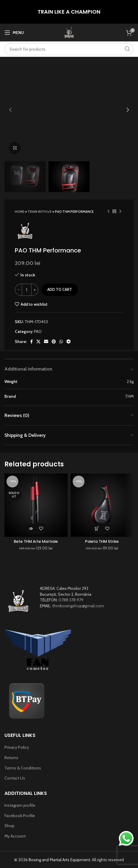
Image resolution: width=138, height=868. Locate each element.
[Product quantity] (27, 290)
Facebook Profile (20, 816)
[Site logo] (69, 32)
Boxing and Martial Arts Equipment (59, 860)
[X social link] (38, 342)
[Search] (69, 49)
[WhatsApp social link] (61, 342)
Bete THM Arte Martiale (36, 541)
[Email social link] (46, 342)
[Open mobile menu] (14, 33)
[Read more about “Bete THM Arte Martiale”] (31, 529)
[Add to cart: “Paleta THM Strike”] (97, 529)
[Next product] (120, 211)
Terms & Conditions (23, 768)
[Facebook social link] (31, 342)
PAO (38, 331)
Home (20, 212)
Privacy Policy (17, 747)
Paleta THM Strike (102, 541)
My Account (15, 836)
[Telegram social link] (69, 342)
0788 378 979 (71, 600)
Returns (11, 758)
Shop (9, 826)
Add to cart (60, 289)
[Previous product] (108, 211)
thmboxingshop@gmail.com (78, 606)
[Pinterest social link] (54, 342)
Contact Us (15, 778)
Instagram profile (20, 805)
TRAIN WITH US (40, 212)
